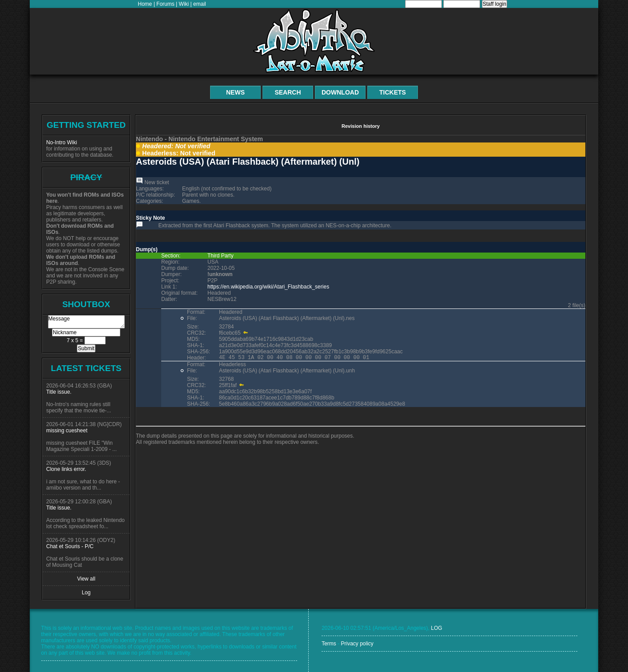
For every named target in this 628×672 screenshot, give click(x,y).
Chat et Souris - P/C (70, 546)
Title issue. (59, 392)
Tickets (393, 92)
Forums (165, 4)
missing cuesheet (67, 431)
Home (145, 4)
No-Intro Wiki (62, 142)
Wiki (184, 4)
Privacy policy (357, 644)
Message (86, 322)
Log (86, 593)
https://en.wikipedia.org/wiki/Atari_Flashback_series (268, 287)
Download (340, 92)
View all (86, 579)
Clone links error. (66, 469)
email (200, 4)
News (235, 92)
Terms (329, 644)
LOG (436, 628)
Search (288, 92)
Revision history (361, 126)
